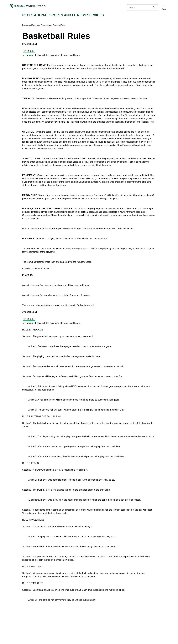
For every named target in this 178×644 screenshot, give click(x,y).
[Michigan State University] (28, 6)
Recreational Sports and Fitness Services (63, 15)
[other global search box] (143, 8)
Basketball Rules (59, 25)
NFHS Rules (29, 51)
